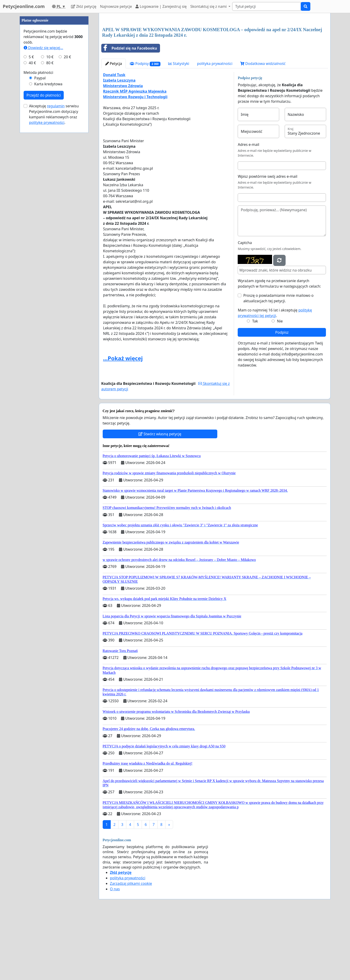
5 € (31, 194)
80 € (50, 200)
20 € (67, 194)
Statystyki (179, 128)
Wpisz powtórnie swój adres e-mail (267, 241)
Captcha (245, 307)
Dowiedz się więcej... (43, 185)
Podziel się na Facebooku (129, 112)
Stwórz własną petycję (160, 498)
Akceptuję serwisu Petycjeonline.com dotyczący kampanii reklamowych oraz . (54, 252)
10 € (50, 194)
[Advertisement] (215, 53)
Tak (255, 385)
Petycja (114, 128)
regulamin (56, 244)
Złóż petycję (84, 6)
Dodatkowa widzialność (263, 128)
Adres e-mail (248, 209)
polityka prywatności (215, 128)
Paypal (40, 216)
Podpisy (145, 128)
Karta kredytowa (48, 222)
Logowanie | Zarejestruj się (161, 6)
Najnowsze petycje (116, 6)
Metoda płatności (39, 210)
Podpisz (282, 397)
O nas (115, 953)
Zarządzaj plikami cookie (131, 948)
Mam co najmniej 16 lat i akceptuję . (275, 377)
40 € (32, 200)
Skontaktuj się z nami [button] (209, 6)
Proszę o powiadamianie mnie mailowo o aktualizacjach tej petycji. (278, 362)
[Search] (267, 6)
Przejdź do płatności (44, 233)
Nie (280, 385)
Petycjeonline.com (24, 6)
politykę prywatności (47, 260)
